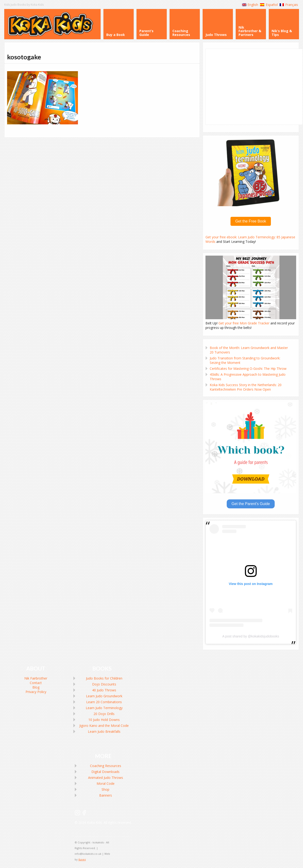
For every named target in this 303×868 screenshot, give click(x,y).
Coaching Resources (106, 766)
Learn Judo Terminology (104, 708)
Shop (105, 789)
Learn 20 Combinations (104, 702)
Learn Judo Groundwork (104, 696)
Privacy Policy (36, 692)
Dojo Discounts (104, 684)
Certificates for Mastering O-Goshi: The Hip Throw (248, 369)
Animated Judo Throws (106, 778)
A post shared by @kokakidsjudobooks (251, 636)
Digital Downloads (105, 772)
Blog (36, 687)
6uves (82, 859)
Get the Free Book (251, 221)
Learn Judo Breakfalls (104, 731)
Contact (36, 683)
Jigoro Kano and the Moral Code (104, 726)
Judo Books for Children (104, 678)
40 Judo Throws (104, 690)
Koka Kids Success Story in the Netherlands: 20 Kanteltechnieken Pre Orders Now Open (246, 387)
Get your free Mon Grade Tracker (244, 323)
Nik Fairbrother (36, 678)
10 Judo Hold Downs (104, 720)
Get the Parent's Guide (251, 504)
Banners (106, 795)
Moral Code (106, 783)
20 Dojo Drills (104, 714)
